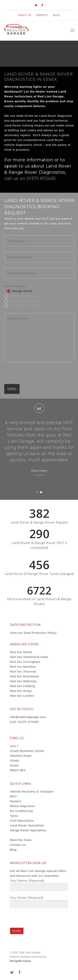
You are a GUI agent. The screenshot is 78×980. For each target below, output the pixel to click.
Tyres (14, 816)
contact (42, 15)
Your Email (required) (39, 902)
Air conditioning (22, 811)
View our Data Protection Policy (33, 633)
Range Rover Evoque (26, 301)
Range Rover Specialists (28, 830)
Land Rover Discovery (27, 306)
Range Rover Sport (24, 296)
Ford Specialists (22, 821)
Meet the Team (21, 840)
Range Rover (22, 291)
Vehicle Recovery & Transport (32, 791)
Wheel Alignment (22, 806)
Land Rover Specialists (27, 825)
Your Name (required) (39, 885)
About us (25, 15)
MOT (14, 796)
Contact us (18, 845)
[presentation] (34, 376)
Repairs (16, 801)
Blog (57, 15)
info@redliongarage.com (28, 717)
